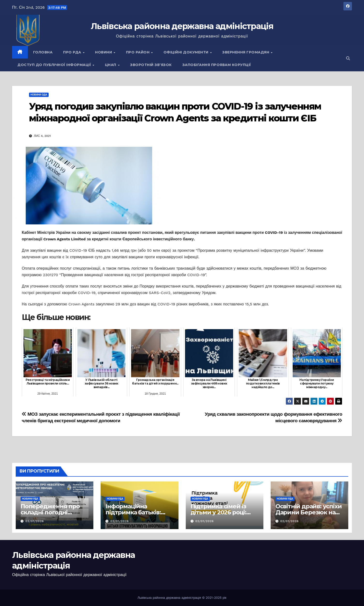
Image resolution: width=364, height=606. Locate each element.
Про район (138, 52)
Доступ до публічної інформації (55, 65)
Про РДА (73, 52)
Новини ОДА (39, 95)
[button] (348, 58)
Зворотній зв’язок (151, 65)
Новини (104, 52)
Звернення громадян (246, 52)
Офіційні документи (187, 52)
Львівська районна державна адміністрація (182, 26)
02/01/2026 (35, 521)
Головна (43, 52)
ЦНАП (111, 65)
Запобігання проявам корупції (217, 65)
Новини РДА (30, 499)
